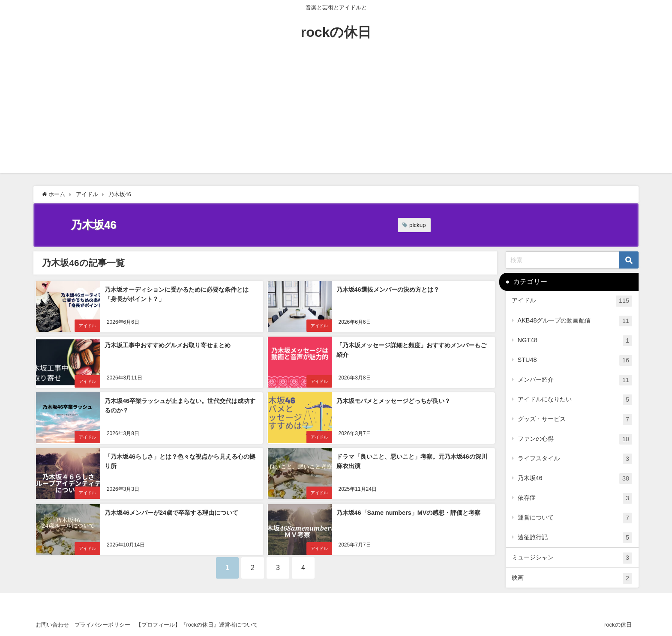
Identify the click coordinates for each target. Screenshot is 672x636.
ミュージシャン (572, 558)
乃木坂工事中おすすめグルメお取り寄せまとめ (167, 345)
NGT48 (575, 341)
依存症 (575, 498)
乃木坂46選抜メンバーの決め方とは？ (387, 290)
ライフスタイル (575, 459)
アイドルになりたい (575, 400)
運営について (575, 518)
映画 (572, 578)
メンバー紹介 (575, 380)
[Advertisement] (336, 113)
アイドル (87, 326)
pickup (418, 225)
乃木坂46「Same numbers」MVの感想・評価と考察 (408, 512)
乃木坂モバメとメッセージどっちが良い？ (393, 401)
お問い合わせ (52, 625)
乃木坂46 (575, 479)
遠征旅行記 (575, 538)
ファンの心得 (575, 439)
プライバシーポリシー (102, 625)
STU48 (575, 360)
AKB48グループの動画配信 (575, 321)
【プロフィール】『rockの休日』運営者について (197, 625)
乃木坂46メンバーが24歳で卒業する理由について (171, 512)
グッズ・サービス (575, 420)
